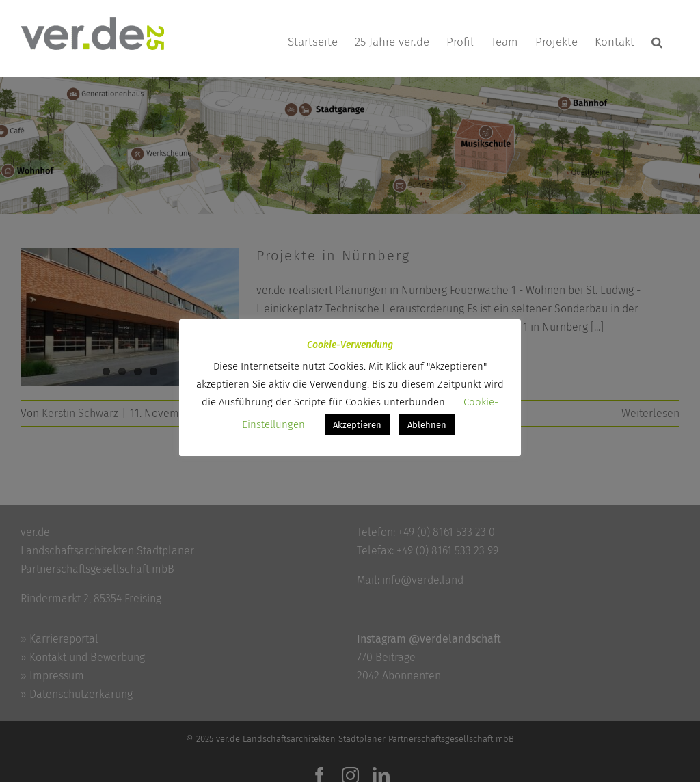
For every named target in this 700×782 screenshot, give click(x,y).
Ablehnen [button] (427, 425)
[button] (657, 42)
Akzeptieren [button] (357, 425)
